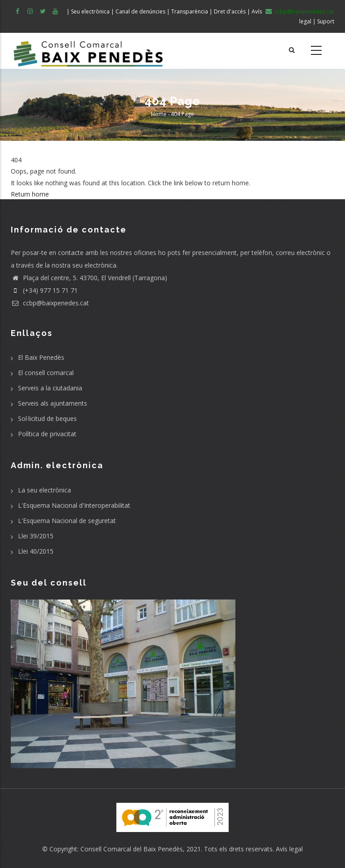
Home (159, 114)
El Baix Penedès (41, 357)
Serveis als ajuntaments (53, 403)
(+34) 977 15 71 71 (44, 290)
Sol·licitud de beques (47, 418)
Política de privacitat (47, 434)
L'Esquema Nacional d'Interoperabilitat (74, 505)
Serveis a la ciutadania (50, 388)
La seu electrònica (44, 490)
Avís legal (289, 849)
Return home (30, 194)
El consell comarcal (46, 373)
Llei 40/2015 (36, 551)
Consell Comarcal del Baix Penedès (132, 849)
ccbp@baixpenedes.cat (50, 303)
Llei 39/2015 (36, 536)
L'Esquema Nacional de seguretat (67, 521)
